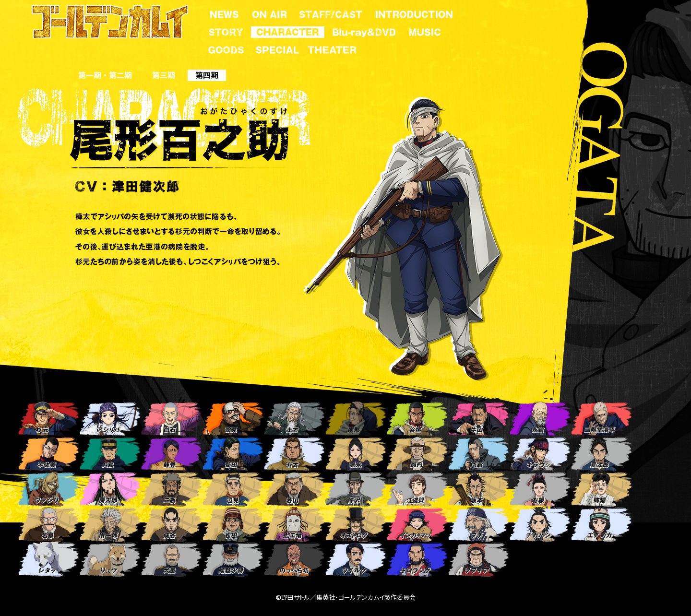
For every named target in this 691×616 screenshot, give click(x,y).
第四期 (207, 75)
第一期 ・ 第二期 (105, 75)
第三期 (164, 75)
